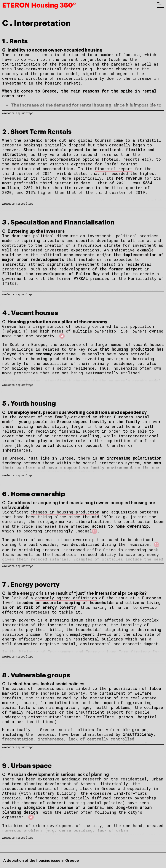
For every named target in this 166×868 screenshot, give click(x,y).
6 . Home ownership (34, 493)
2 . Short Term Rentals (37, 131)
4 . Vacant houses (30, 312)
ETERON (39, 5)
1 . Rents (15, 40)
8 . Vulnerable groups (36, 674)
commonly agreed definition (66, 598)
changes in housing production (65, 512)
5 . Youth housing (29, 403)
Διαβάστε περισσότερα (18, 113)
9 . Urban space (27, 765)
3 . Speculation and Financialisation (58, 222)
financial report (114, 169)
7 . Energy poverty (31, 584)
